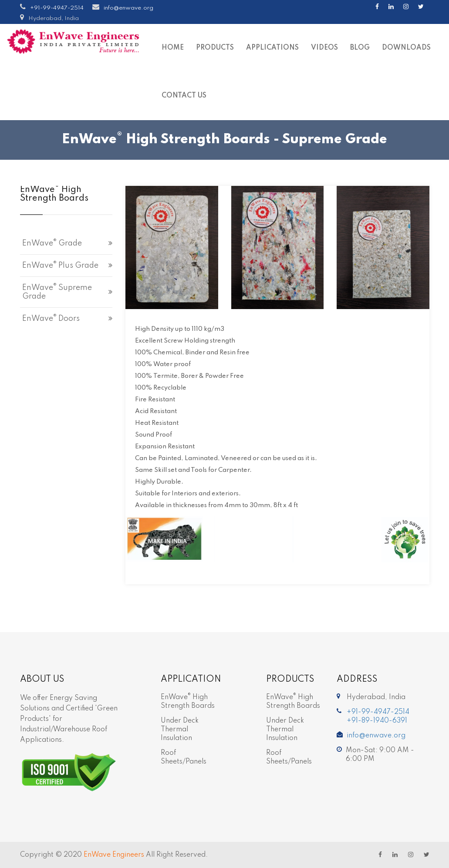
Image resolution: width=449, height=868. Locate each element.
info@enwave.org (128, 8)
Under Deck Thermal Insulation (180, 730)
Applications (272, 48)
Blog (360, 48)
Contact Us (184, 96)
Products (215, 48)
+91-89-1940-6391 (377, 721)
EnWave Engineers (114, 855)
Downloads (406, 48)
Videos (324, 48)
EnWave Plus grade (60, 265)
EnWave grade (52, 243)
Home (173, 48)
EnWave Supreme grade (57, 292)
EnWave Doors (51, 318)
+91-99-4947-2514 (57, 8)
